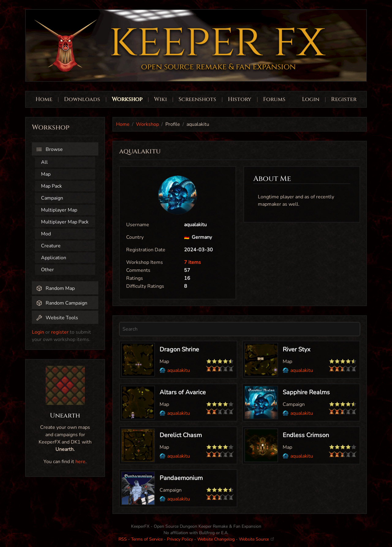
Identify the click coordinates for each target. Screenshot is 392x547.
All (44, 162)
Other (47, 270)
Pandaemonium (181, 478)
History (240, 99)
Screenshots (197, 99)
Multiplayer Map (59, 210)
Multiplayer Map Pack (65, 222)
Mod (46, 234)
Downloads (82, 99)
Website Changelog (216, 539)
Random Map (55, 288)
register (60, 332)
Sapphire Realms (306, 392)
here (80, 462)
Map (46, 174)
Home (44, 99)
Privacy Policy (180, 539)
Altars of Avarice (183, 392)
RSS (123, 539)
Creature (51, 246)
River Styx (297, 349)
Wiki (160, 99)
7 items (192, 262)
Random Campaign (62, 303)
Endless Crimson (306, 435)
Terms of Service (147, 539)
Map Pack (51, 186)
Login (311, 99)
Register (344, 99)
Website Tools (57, 318)
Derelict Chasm (181, 435)
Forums (274, 99)
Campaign (52, 198)
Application (54, 258)
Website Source (256, 539)
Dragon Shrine (179, 349)
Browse (49, 149)
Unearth (65, 416)
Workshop (127, 99)
